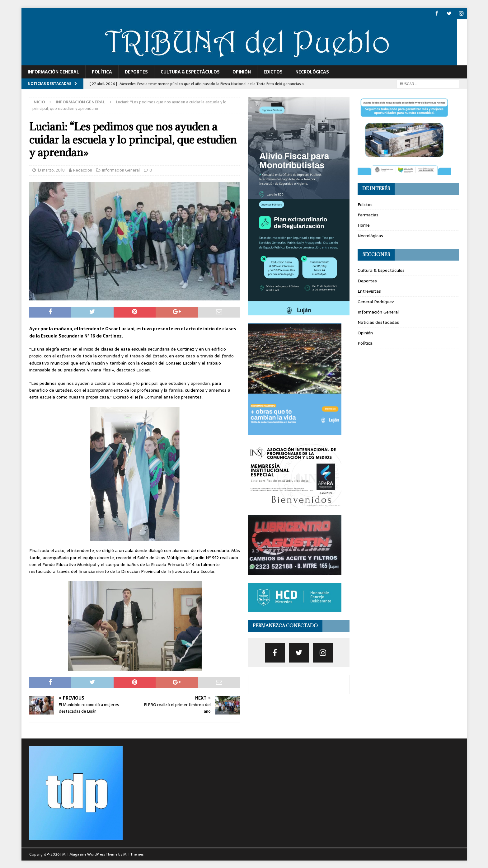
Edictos (273, 72)
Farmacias (368, 215)
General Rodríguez (376, 301)
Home (364, 225)
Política (102, 72)
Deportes (136, 72)
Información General (53, 72)
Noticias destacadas (378, 322)
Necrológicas (312, 72)
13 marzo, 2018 (51, 170)
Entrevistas (369, 291)
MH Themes (133, 854)
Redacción (83, 170)
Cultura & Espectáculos (190, 72)
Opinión (242, 72)
